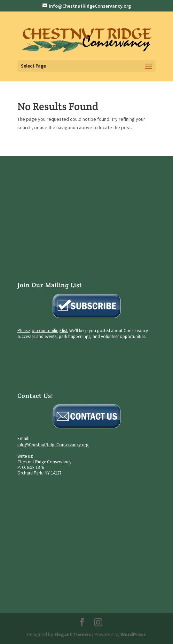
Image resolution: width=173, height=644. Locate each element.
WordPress (133, 634)
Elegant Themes (73, 634)
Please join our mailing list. (43, 331)
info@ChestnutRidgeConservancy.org (53, 445)
